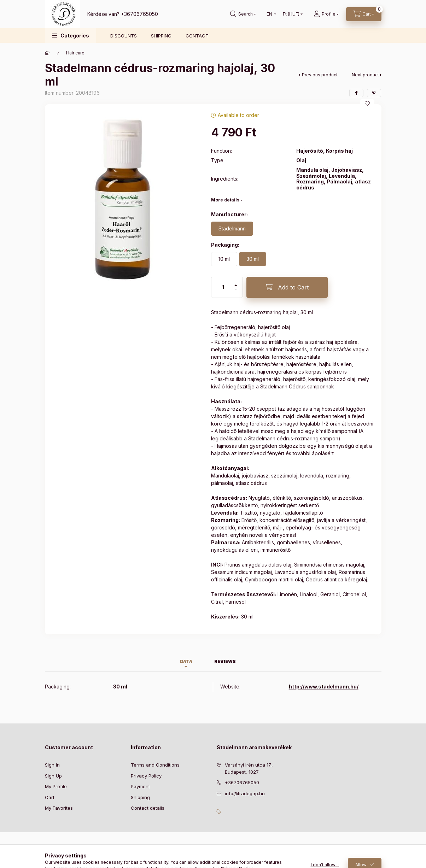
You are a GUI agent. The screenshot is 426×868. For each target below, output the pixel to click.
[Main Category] (47, 53)
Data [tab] (186, 661)
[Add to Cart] (287, 287)
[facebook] (356, 93)
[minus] (236, 292)
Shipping (140, 797)
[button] (71, 36)
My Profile (56, 786)
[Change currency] (291, 14)
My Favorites (59, 808)
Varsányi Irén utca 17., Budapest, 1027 (249, 768)
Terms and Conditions (155, 765)
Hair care (75, 53)
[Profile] (326, 14)
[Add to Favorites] (367, 104)
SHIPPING (161, 36)
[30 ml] (253, 259)
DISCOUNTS (124, 36)
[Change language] (270, 14)
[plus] (236, 282)
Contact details (148, 808)
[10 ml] (224, 259)
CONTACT (197, 36)
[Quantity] (223, 287)
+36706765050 (139, 14)
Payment (140, 786)
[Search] (243, 14)
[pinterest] (374, 93)
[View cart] (364, 14)
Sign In (52, 765)
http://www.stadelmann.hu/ (324, 687)
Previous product (320, 75)
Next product (365, 75)
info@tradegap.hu (245, 793)
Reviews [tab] (225, 661)
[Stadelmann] (232, 229)
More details (225, 200)
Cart (50, 797)
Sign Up (53, 776)
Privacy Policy (146, 776)
